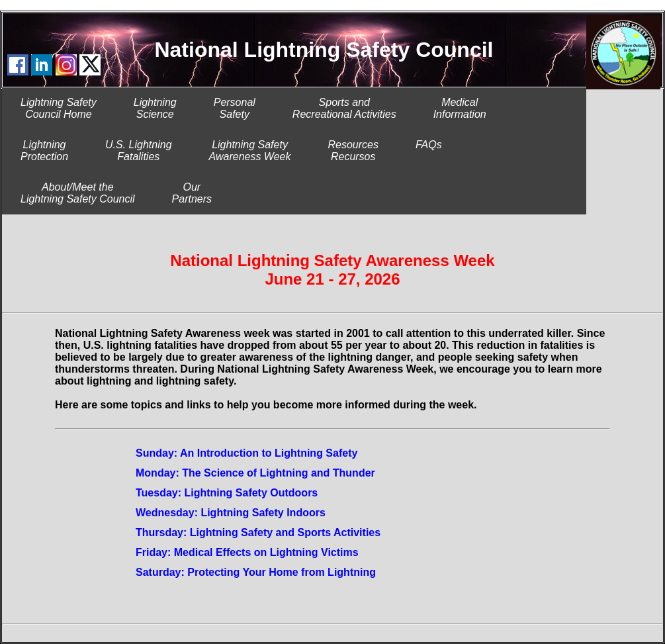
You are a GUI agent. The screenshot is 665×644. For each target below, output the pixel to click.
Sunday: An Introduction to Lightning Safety (246, 453)
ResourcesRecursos (353, 151)
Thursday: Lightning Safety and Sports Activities (258, 532)
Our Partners (192, 193)
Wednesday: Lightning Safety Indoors (231, 513)
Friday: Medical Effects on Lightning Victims (247, 552)
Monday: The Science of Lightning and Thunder (255, 473)
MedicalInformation (460, 108)
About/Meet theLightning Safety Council (78, 193)
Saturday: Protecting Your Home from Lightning (256, 572)
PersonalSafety (235, 108)
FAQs (429, 151)
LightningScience (155, 108)
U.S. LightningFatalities (139, 151)
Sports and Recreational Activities (344, 108)
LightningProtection (44, 151)
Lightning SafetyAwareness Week (250, 151)
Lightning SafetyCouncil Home (59, 108)
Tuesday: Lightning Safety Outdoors (227, 493)
